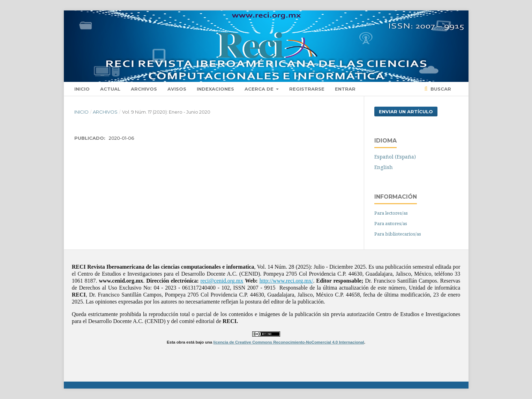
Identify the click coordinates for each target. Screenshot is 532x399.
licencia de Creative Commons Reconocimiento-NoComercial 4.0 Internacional (289, 342)
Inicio (82, 89)
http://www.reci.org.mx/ (286, 281)
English (384, 167)
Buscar (440, 89)
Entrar (345, 89)
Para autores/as (391, 223)
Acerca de (260, 89)
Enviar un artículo (406, 112)
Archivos (144, 89)
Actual (110, 89)
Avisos (177, 89)
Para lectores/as (391, 213)
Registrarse (307, 89)
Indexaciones (215, 89)
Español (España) (395, 157)
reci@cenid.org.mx (222, 281)
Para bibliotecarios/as (398, 234)
